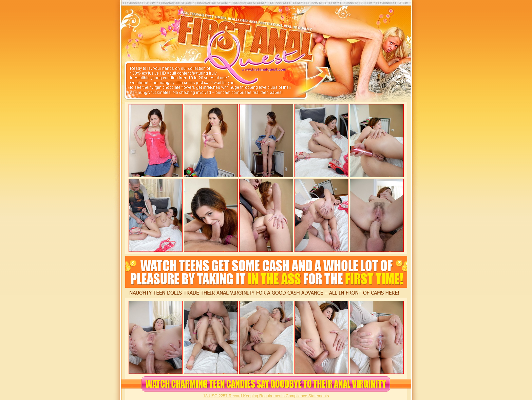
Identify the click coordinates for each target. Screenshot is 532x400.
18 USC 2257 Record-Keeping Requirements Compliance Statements (266, 396)
